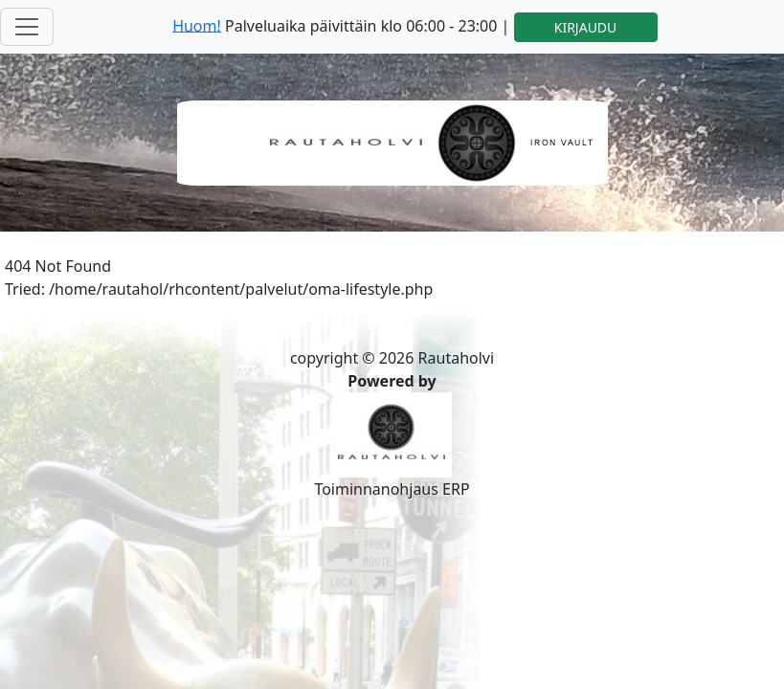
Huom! (197, 25)
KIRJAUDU (586, 27)
